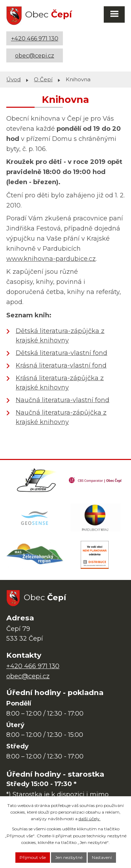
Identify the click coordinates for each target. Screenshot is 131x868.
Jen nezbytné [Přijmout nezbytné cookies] (69, 857)
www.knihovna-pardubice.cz (51, 259)
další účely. (90, 819)
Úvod (13, 79)
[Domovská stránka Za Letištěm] (36, 480)
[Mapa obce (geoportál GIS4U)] (35, 518)
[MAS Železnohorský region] (35, 555)
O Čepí (43, 79)
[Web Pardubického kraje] (96, 518)
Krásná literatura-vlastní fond (61, 365)
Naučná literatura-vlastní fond (63, 400)
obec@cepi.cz (35, 55)
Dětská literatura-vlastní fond (61, 353)
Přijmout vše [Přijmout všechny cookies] (33, 857)
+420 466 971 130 (35, 38)
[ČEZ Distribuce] (95, 555)
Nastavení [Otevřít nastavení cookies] (102, 857)
